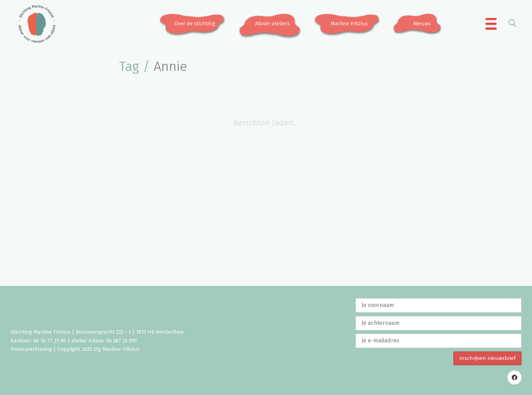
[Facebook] (514, 377)
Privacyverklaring (31, 349)
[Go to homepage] (37, 24)
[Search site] (512, 24)
